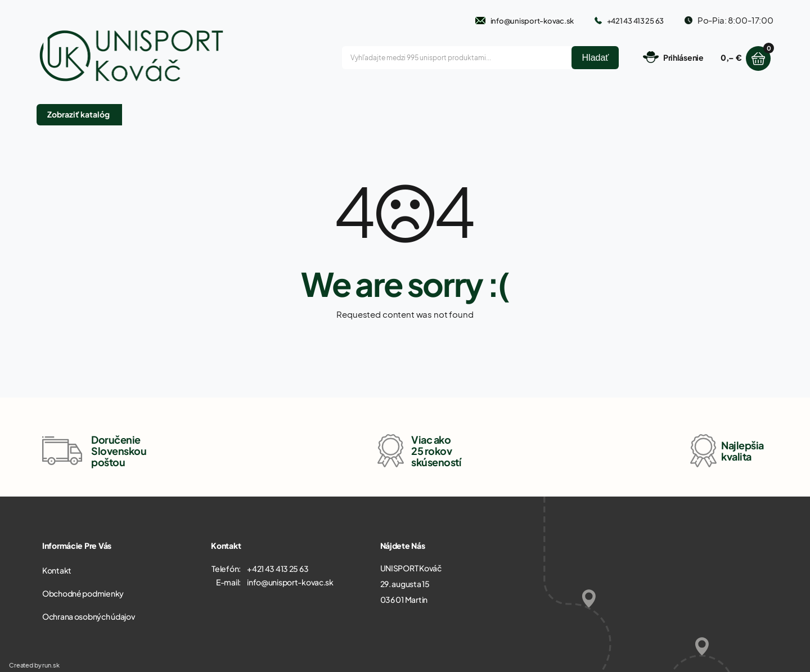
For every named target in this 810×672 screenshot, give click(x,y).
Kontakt (57, 570)
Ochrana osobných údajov (89, 616)
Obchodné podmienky (83, 593)
